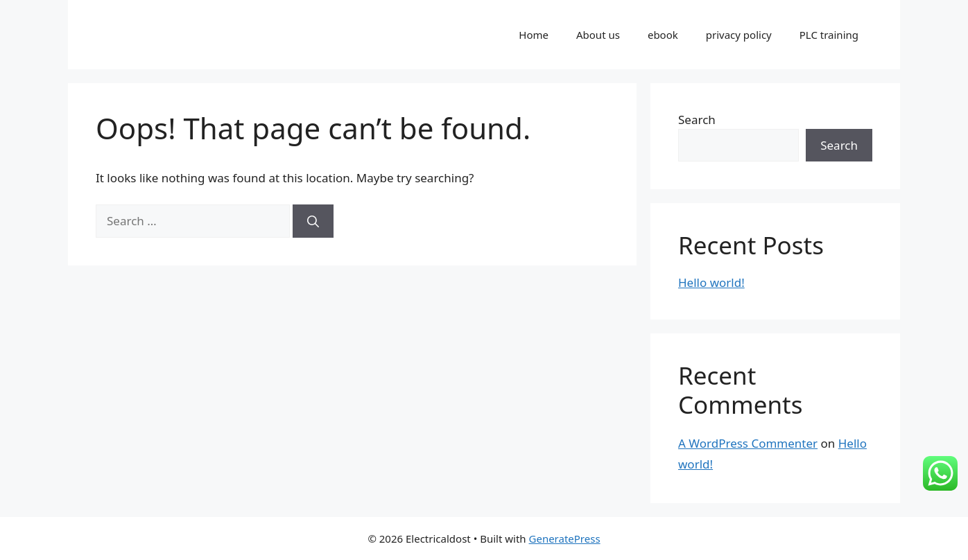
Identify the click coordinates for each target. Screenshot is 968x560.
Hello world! (711, 282)
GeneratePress (565, 539)
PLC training (829, 35)
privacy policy (739, 35)
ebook (663, 35)
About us (598, 35)
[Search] (313, 221)
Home (534, 35)
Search (697, 120)
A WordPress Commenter (748, 443)
